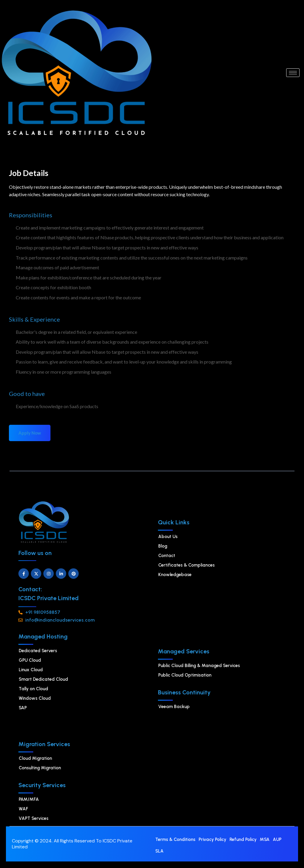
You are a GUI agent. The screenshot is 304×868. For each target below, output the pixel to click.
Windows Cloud (35, 698)
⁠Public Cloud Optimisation (185, 675)
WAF (23, 809)
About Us (168, 537)
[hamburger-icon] (293, 73)
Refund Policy (243, 840)
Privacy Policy (212, 840)
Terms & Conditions (175, 840)
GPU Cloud (30, 660)
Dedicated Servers (38, 651)
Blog (163, 546)
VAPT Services (34, 818)
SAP (23, 708)
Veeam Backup (174, 707)
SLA (159, 852)
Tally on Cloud (33, 689)
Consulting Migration (40, 768)
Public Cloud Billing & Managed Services (199, 666)
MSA (265, 840)
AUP (277, 840)
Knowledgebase (175, 575)
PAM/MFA (29, 799)
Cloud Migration (35, 758)
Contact (167, 556)
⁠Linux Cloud (31, 670)
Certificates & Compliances (186, 565)
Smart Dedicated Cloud (43, 679)
